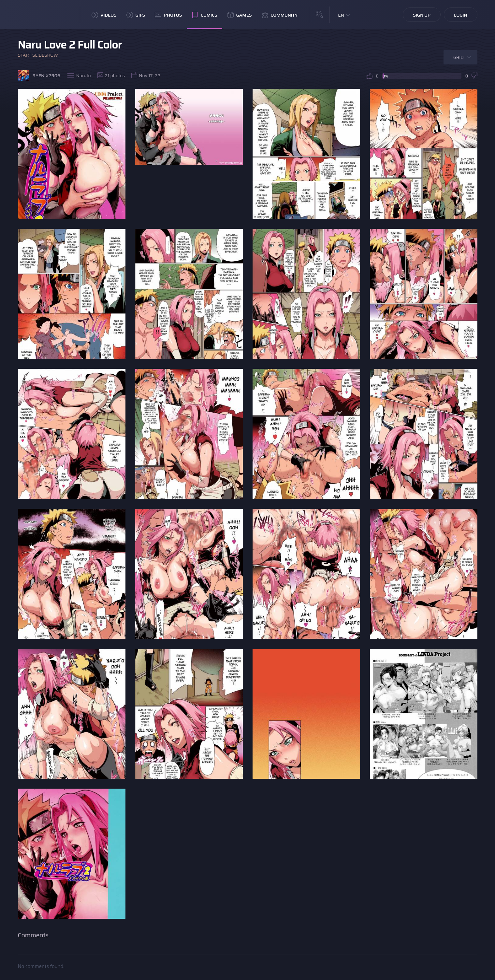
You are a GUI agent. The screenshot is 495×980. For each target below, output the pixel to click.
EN (341, 15)
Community (280, 15)
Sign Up (422, 15)
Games (240, 15)
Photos (168, 15)
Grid (459, 57)
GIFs (136, 15)
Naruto (84, 76)
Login (461, 15)
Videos (104, 15)
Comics (204, 15)
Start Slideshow (38, 55)
